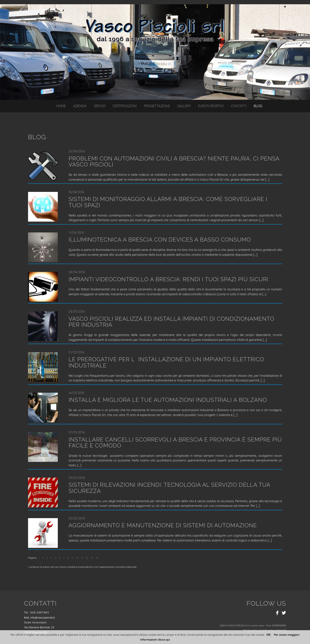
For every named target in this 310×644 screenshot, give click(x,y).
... (267, 180)
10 (77, 558)
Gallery (184, 106)
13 (92, 558)
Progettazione (157, 106)
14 (97, 558)
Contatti (239, 106)
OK (269, 635)
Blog (258, 106)
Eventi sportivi (211, 106)
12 (87, 558)
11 (82, 558)
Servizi (100, 106)
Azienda (80, 106)
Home (61, 106)
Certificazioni (125, 106)
